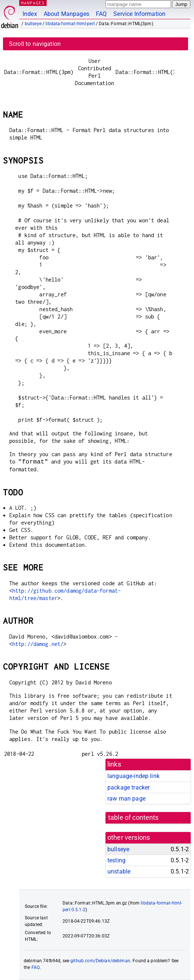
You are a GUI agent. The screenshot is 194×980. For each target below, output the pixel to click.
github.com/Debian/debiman (100, 961)
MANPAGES (33, 3)
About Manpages (66, 14)
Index (30, 14)
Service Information (139, 14)
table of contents (133, 818)
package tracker (128, 787)
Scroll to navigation (35, 44)
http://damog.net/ (38, 644)
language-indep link (133, 776)
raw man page (126, 799)
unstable (119, 871)
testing (116, 860)
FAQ (101, 14)
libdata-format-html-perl (70, 24)
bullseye (33, 24)
